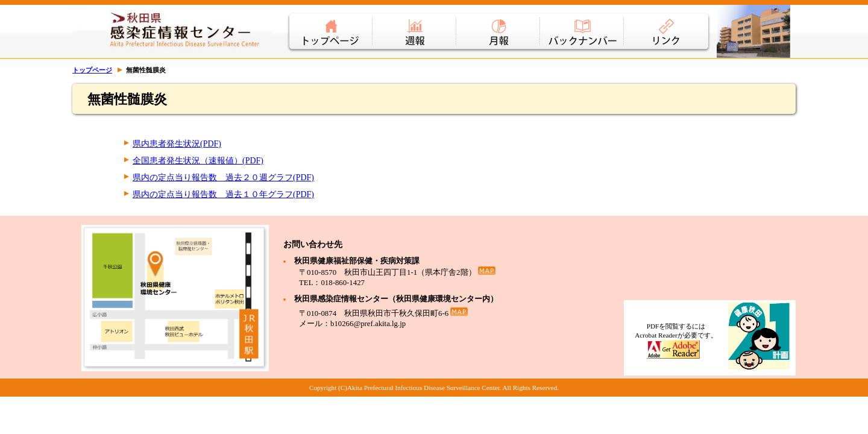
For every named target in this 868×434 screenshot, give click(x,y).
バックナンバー (583, 24)
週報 (415, 24)
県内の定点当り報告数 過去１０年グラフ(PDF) (223, 194)
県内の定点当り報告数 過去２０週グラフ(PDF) (223, 178)
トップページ (330, 24)
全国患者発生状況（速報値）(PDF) (198, 161)
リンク (668, 24)
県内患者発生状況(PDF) (177, 144)
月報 (499, 24)
